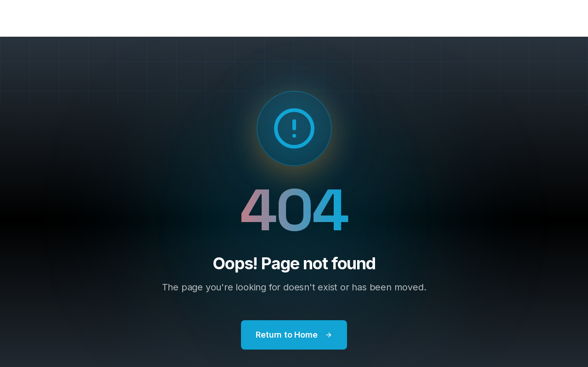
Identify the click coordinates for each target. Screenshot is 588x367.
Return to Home (294, 335)
